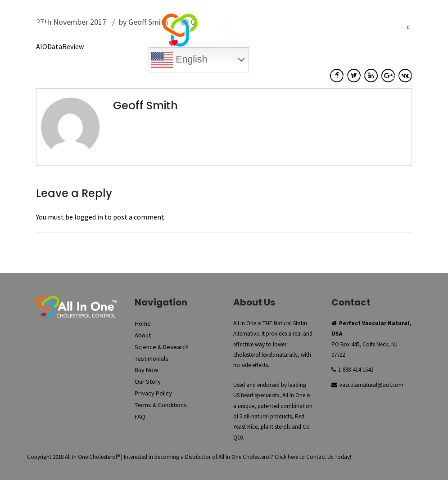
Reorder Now (216, 77)
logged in (89, 217)
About (143, 335)
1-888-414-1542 (356, 370)
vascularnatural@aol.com (371, 385)
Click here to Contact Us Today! (313, 457)
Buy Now (172, 77)
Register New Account (371, 77)
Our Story (148, 381)
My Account (266, 77)
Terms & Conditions (161, 405)
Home (143, 323)
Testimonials (152, 359)
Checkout (310, 77)
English (179, 60)
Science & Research (162, 347)
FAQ (140, 417)
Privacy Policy (153, 393)
